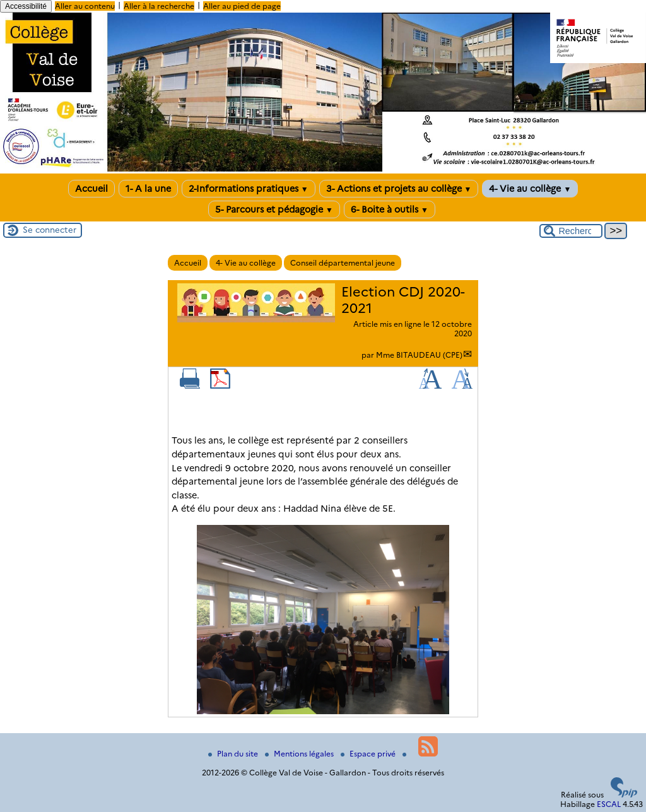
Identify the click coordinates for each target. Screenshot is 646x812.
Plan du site (234, 754)
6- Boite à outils (390, 209)
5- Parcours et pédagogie (274, 209)
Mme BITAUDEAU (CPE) (419, 355)
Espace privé (369, 754)
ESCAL (609, 804)
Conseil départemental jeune (343, 263)
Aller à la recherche (159, 6)
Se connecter (50, 230)
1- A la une (148, 189)
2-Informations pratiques (249, 189)
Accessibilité (26, 6)
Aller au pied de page (242, 6)
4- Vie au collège (530, 189)
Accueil (91, 189)
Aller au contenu (85, 6)
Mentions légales (300, 754)
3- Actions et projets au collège (399, 189)
